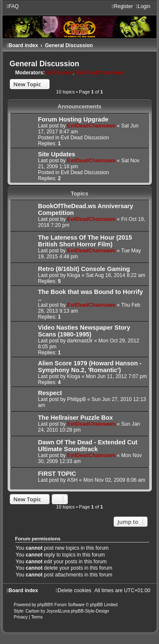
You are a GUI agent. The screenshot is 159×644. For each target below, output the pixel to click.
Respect (50, 393)
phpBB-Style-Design (90, 611)
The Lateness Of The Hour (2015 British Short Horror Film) (85, 241)
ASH (72, 480)
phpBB (44, 605)
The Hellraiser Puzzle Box (76, 418)
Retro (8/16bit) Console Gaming (84, 269)
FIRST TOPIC (57, 474)
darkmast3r (80, 341)
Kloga (74, 275)
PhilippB (76, 399)
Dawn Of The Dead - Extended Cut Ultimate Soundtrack (88, 446)
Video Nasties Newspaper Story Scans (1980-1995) (84, 331)
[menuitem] (13, 6)
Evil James (60, 73)
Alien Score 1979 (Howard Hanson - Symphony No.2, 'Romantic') (90, 367)
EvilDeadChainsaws (100, 73)
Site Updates (57, 154)
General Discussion (45, 64)
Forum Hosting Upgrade (73, 119)
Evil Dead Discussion (85, 138)
